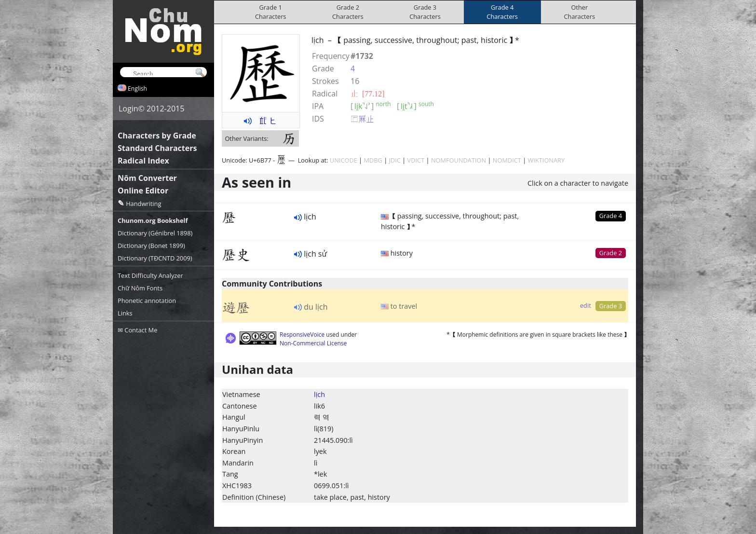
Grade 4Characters (502, 12)
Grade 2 (611, 253)
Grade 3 (611, 306)
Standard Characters (157, 148)
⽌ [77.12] (368, 94)
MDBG (373, 160)
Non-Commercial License (313, 343)
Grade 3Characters (425, 12)
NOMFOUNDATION (459, 160)
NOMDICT (507, 160)
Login (128, 109)
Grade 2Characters (348, 12)
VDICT (416, 160)
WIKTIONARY (547, 160)
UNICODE (344, 160)
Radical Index (143, 161)
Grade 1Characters (271, 12)
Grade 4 (611, 216)
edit (586, 305)
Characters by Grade (157, 136)
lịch (319, 394)
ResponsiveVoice (302, 335)
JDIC (395, 160)
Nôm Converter (147, 178)
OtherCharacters (580, 12)
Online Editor (143, 191)
